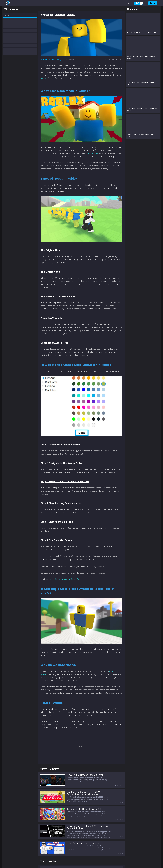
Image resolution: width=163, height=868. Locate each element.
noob (44, 90)
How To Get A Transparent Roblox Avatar (65, 591)
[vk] (120, 72)
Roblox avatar (93, 165)
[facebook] (113, 72)
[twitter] (116, 72)
